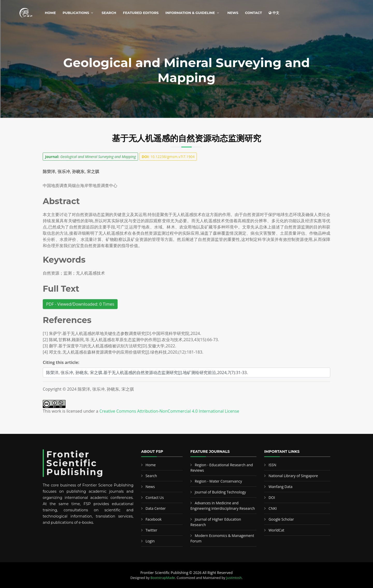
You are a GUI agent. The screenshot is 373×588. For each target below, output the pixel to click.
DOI (272, 497)
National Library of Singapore (293, 476)
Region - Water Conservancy (218, 481)
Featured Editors (141, 13)
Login (150, 541)
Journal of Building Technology (220, 492)
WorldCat (277, 530)
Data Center (156, 508)
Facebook (154, 519)
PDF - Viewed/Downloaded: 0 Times (80, 304)
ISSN (272, 465)
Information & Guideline (190, 13)
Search (109, 13)
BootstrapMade (163, 578)
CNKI (273, 508)
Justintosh (234, 578)
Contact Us (155, 497)
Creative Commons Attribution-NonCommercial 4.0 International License (169, 411)
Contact (253, 13)
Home (50, 13)
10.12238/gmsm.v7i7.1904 (168, 157)
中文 (274, 13)
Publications (76, 13)
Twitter (152, 530)
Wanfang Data (281, 487)
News (233, 13)
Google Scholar (281, 519)
